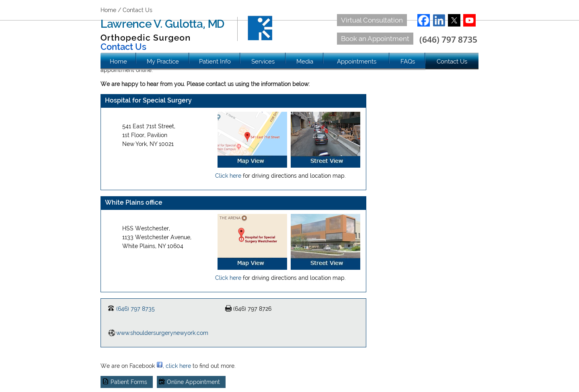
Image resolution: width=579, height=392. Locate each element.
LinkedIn (439, 20)
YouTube (469, 20)
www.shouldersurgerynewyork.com (162, 333)
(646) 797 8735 (448, 39)
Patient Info (215, 62)
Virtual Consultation (372, 20)
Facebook (424, 20)
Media (305, 62)
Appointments (357, 62)
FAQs (408, 62)
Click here (228, 176)
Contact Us (452, 62)
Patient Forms (129, 382)
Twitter (454, 20)
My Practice (163, 62)
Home (118, 62)
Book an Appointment (375, 39)
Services (263, 62)
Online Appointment (193, 382)
